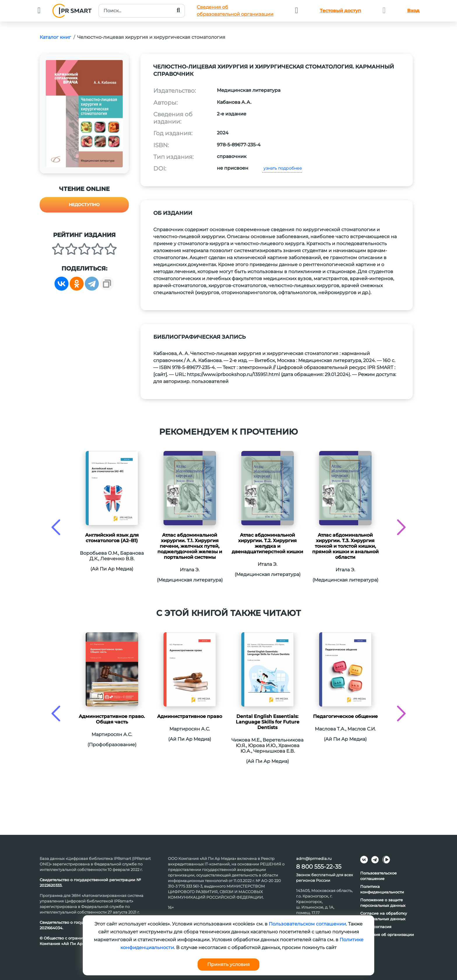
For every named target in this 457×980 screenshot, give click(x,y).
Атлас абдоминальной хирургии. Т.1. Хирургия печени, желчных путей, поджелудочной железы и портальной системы (190, 546)
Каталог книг (55, 37)
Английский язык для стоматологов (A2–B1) (112, 538)
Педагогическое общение (345, 716)
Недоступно (84, 205)
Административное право (190, 716)
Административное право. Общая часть (112, 719)
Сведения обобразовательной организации (235, 11)
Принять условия (228, 964)
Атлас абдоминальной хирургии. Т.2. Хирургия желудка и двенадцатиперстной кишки (267, 543)
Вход (413, 11)
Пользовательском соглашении (307, 924)
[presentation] (56, 527)
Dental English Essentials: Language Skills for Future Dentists (268, 722)
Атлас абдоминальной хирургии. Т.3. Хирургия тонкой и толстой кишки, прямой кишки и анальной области (345, 546)
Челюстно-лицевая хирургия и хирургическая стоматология (151, 37)
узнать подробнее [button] (282, 168)
